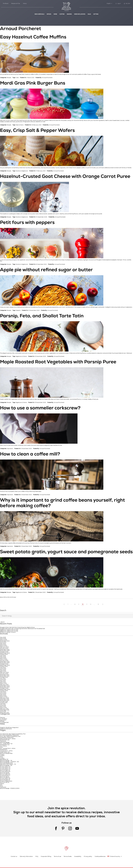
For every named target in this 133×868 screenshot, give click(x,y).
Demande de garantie (6, 763)
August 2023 (4, 654)
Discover (2, 717)
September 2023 (5, 653)
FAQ (1, 747)
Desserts (18, 310)
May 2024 (3, 643)
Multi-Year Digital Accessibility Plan (10, 736)
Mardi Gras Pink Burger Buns (33, 83)
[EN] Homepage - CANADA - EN (9, 762)
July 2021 (3, 678)
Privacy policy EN (5, 771)
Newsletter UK (4, 759)
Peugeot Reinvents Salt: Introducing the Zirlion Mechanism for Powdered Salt (22, 629)
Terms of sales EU (5, 777)
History (25, 3)
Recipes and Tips (16, 3)
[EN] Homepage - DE (6, 765)
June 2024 (3, 642)
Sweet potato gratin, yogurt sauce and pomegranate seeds (66, 552)
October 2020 (4, 688)
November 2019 (5, 700)
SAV (1, 785)
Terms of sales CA (5, 770)
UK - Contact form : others (8, 748)
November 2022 (5, 663)
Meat (17, 125)
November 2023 (5, 651)
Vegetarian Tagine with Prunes (9, 630)
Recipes (9, 78)
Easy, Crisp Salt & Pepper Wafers (37, 130)
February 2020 (4, 698)
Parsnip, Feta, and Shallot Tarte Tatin (42, 316)
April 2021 (3, 682)
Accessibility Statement (7, 737)
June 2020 (3, 693)
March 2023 (4, 659)
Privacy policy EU (5, 775)
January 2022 (4, 674)
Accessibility (78, 856)
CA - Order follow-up (6, 743)
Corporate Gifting (46, 856)
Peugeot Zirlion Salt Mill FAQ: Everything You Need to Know (17, 627)
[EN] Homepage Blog (6, 753)
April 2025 (3, 638)
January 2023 (4, 660)
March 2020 (4, 697)
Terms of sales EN (5, 774)
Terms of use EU (5, 776)
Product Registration (6, 781)
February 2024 (4, 647)
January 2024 (4, 648)
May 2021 (3, 681)
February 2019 (4, 709)
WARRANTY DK (5, 740)
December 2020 (5, 686)
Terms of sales (68, 856)
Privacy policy (88, 856)
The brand (3, 741)
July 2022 (3, 668)
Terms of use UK (5, 782)
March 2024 (4, 646)
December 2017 (5, 712)
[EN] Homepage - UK (6, 760)
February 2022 (4, 672)
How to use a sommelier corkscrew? (40, 408)
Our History (3, 746)
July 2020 (3, 692)
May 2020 (3, 694)
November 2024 (5, 641)
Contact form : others (6, 751)
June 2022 (3, 669)
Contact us (14, 856)
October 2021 (4, 677)
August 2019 (4, 703)
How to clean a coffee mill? (30, 454)
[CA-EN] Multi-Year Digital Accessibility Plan (13, 734)
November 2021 (5, 676)
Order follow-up (5, 752)
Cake (17, 78)
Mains (22, 125)
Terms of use (57, 856)
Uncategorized (4, 722)
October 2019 (4, 701)
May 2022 (3, 670)
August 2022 (4, 666)
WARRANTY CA (5, 745)
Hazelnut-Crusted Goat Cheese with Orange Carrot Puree (65, 176)
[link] (118, 4)
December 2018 (5, 710)
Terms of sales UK (5, 780)
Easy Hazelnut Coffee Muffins (33, 37)
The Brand (6, 3)
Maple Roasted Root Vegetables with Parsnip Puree (58, 362)
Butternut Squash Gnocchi (8, 632)
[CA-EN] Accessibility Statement (9, 735)
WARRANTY (4, 750)
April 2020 (3, 695)
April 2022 (3, 671)
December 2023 (5, 649)
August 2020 (4, 691)
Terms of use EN (5, 773)
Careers (2, 754)
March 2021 (3, 683)
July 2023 (3, 655)
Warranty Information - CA (8, 764)
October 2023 (4, 652)
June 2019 (3, 705)
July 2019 (3, 704)
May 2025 (3, 637)
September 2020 (5, 689)
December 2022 (5, 661)
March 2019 (3, 707)
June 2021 (3, 680)
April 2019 (3, 706)
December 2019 (5, 699)
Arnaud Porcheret (47, 78)
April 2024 (3, 645)
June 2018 (3, 711)
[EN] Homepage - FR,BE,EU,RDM (10, 788)
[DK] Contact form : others (8, 739)
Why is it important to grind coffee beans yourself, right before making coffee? (62, 503)
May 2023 (3, 657)
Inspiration (10, 448)
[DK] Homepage (5, 742)
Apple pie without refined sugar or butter (46, 270)
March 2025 (3, 640)
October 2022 (4, 664)
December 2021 (5, 675)
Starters (18, 171)
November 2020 (5, 687)
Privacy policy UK (5, 779)
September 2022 (5, 665)
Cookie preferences (100, 856)
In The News (3, 719)
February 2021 (4, 684)
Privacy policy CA (5, 766)
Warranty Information (26, 856)
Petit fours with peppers (27, 222)
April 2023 (3, 658)
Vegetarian (25, 171)
